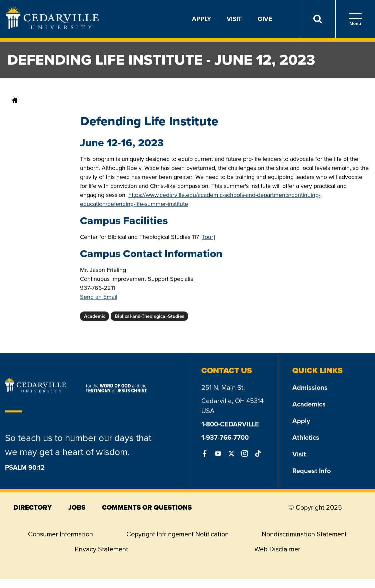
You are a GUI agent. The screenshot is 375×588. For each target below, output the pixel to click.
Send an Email (99, 297)
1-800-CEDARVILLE (230, 424)
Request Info (311, 471)
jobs (77, 507)
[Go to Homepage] (52, 27)
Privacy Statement (101, 549)
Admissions (310, 387)
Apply (201, 19)
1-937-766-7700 (225, 437)
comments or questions (147, 507)
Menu (355, 19)
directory (32, 507)
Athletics (306, 437)
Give (265, 19)
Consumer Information (60, 534)
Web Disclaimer (277, 549)
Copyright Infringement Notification (177, 534)
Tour (208, 237)
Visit (234, 19)
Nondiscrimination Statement (304, 534)
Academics (309, 404)
